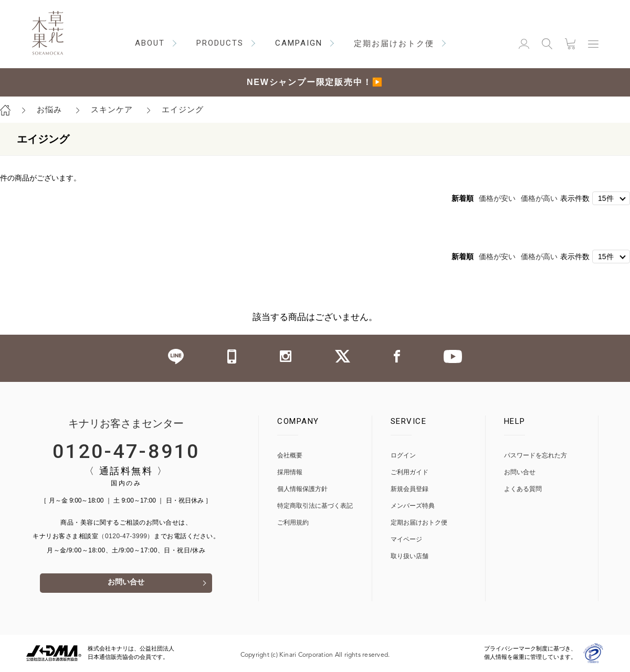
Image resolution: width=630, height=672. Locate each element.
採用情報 (290, 472)
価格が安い (497, 198)
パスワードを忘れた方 (535, 456)
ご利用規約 (293, 523)
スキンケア (112, 109)
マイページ (406, 540)
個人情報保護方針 (302, 489)
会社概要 (290, 456)
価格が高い (539, 198)
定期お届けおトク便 (419, 523)
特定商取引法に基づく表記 (315, 506)
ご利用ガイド (409, 472)
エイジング (183, 109)
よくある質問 (523, 489)
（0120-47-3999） (126, 536)
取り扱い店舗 (409, 556)
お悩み (49, 109)
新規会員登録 (409, 489)
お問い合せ (126, 584)
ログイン (403, 456)
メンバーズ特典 (413, 506)
